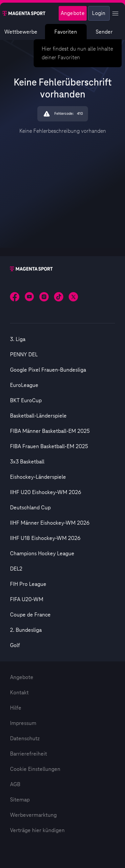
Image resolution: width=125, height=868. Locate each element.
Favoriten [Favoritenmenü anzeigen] (66, 32)
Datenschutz (25, 739)
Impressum (23, 723)
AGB (15, 784)
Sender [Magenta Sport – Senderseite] (104, 32)
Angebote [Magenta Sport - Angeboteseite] (73, 13)
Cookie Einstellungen (35, 769)
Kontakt (19, 693)
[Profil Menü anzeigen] (115, 13)
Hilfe (16, 708)
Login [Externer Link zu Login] (99, 13)
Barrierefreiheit (28, 754)
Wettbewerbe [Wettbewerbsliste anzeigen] (21, 32)
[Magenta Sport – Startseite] (24, 13)
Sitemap (20, 800)
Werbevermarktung (33, 815)
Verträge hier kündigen (37, 830)
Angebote (22, 677)
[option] (62, 339)
